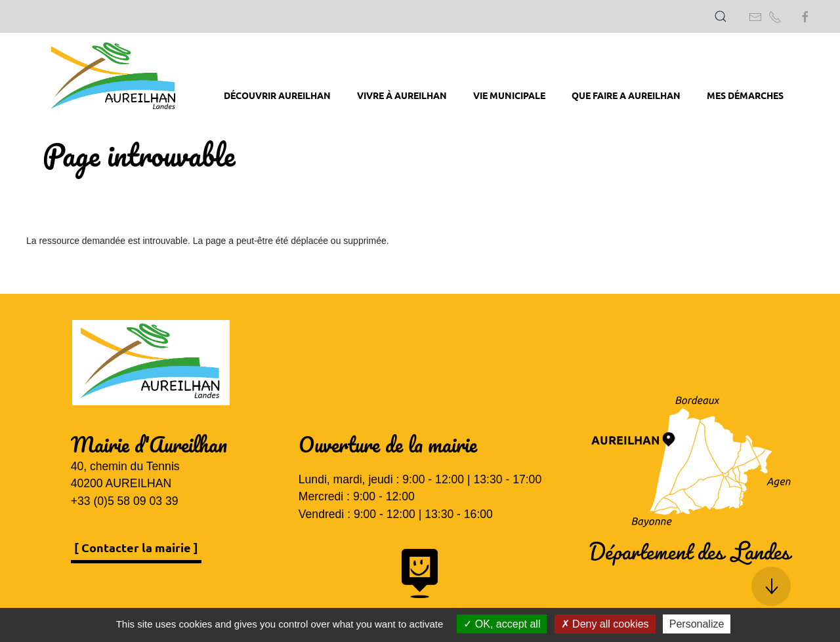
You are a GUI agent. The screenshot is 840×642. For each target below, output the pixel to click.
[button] (721, 16)
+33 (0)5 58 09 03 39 (125, 501)
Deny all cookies (605, 624)
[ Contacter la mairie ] (136, 547)
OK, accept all (502, 624)
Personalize (697, 624)
